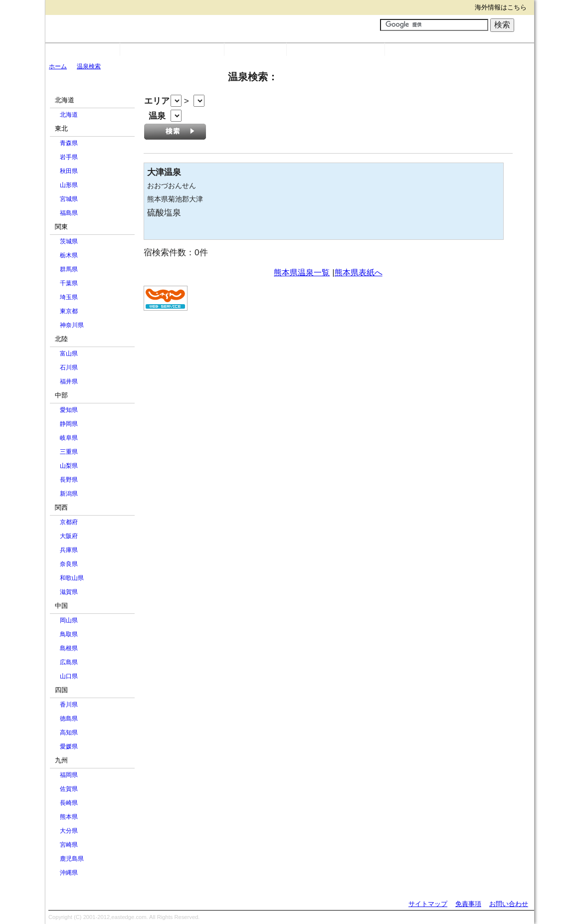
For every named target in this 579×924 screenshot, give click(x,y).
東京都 (69, 311)
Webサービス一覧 (336, 50)
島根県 (69, 648)
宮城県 (69, 199)
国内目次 (83, 50)
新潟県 (69, 494)
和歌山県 (72, 578)
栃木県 (69, 255)
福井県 (69, 381)
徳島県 (69, 719)
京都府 (69, 522)
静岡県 (69, 424)
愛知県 (69, 410)
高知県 (69, 733)
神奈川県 (72, 325)
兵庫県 (69, 550)
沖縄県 (69, 873)
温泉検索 (89, 66)
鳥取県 (69, 634)
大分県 (69, 831)
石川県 (69, 368)
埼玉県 (69, 297)
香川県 (69, 705)
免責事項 (468, 904)
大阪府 (69, 536)
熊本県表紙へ (359, 273)
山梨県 (69, 466)
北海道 (69, 115)
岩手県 (69, 157)
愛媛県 (69, 746)
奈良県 (69, 564)
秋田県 (69, 171)
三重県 (69, 452)
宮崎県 (69, 845)
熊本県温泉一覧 (302, 273)
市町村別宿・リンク (172, 50)
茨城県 (69, 241)
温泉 (255, 50)
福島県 (69, 213)
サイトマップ (428, 904)
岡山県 (69, 620)
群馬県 (69, 269)
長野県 (69, 480)
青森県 (69, 143)
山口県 (69, 676)
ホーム (58, 66)
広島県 (69, 662)
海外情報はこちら (501, 7)
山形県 (69, 185)
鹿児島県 (72, 859)
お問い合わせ (509, 904)
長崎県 (69, 803)
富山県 (69, 354)
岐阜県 (69, 438)
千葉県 (69, 283)
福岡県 (69, 775)
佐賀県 (69, 789)
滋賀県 (69, 592)
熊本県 (69, 817)
